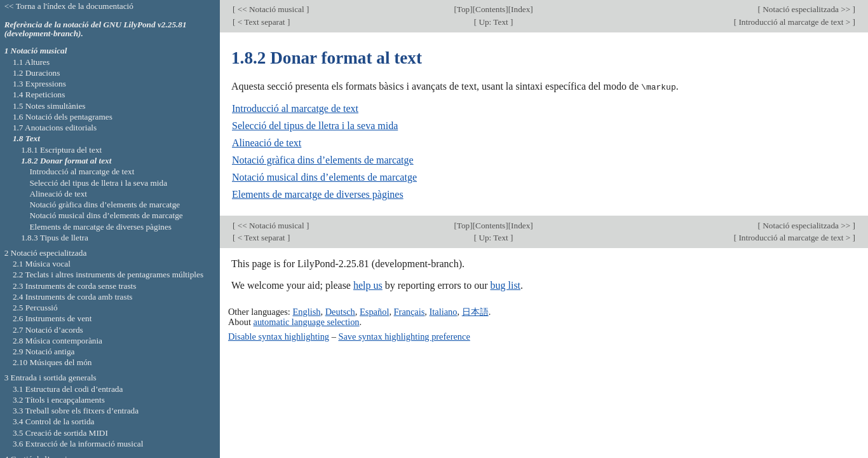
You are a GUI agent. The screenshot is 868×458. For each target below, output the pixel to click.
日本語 (475, 311)
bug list (505, 285)
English (306, 311)
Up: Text (493, 22)
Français (410, 311)
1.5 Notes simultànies (49, 106)
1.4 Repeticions (39, 94)
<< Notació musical (270, 9)
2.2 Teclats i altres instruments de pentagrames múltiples (108, 274)
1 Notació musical (36, 51)
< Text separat (261, 22)
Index (520, 9)
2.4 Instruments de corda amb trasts (73, 297)
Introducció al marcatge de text (295, 108)
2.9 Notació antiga (44, 351)
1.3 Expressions (39, 84)
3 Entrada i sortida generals (51, 378)
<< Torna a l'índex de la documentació (69, 6)
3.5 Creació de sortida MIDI (60, 433)
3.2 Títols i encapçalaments (59, 400)
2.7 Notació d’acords (48, 330)
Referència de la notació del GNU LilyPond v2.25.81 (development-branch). (96, 29)
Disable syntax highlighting (279, 336)
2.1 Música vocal (42, 264)
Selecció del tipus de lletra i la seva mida (315, 126)
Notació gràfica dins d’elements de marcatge (323, 160)
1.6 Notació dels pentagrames (63, 117)
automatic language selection (307, 321)
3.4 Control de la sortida (54, 421)
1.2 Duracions (36, 73)
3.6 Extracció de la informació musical (78, 444)
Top (463, 9)
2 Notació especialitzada (46, 253)
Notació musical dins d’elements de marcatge (324, 177)
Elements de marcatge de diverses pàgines (318, 194)
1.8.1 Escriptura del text (61, 150)
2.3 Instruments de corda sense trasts (75, 286)
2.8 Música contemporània (58, 341)
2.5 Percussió (35, 308)
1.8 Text (26, 138)
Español (374, 311)
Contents (490, 9)
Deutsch (340, 311)
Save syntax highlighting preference (404, 336)
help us (368, 285)
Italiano (444, 311)
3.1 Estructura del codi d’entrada (68, 389)
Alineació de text (267, 143)
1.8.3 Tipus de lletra (55, 238)
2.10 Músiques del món (52, 362)
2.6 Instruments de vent (52, 318)
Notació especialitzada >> (807, 9)
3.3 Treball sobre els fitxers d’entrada (76, 411)
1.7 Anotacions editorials (55, 128)
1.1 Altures (31, 62)
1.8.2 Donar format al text (66, 161)
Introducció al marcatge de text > (794, 22)
